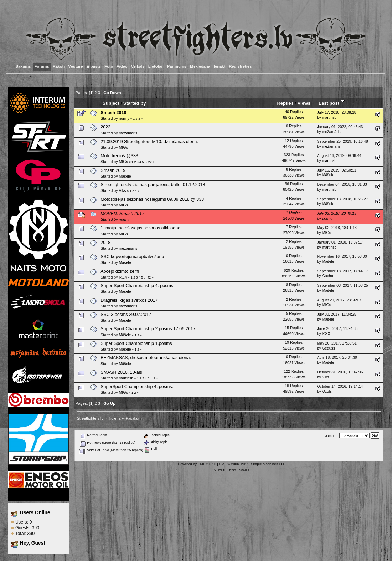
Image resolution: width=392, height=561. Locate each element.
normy (124, 118)
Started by (135, 103)
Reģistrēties (240, 66)
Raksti (59, 66)
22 (150, 162)
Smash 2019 (113, 170)
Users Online (35, 513)
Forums (42, 66)
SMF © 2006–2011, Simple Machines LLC (252, 464)
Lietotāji (156, 66)
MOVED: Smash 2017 (122, 214)
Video (122, 66)
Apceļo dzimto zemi (120, 271)
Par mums (177, 66)
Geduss (329, 348)
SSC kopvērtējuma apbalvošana (132, 257)
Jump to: (332, 436)
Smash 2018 (113, 113)
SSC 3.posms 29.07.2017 (126, 315)
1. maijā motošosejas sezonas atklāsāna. (141, 228)
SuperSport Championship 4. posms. (137, 387)
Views (304, 103)
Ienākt (220, 66)
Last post (332, 103)
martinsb (329, 117)
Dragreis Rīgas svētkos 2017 (129, 300)
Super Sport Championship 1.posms (136, 343)
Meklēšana (200, 66)
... (146, 162)
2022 (105, 127)
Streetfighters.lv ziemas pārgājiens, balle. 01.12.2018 (153, 185)
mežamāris (128, 133)
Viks (122, 190)
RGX (123, 277)
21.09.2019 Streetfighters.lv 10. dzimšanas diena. (149, 142)
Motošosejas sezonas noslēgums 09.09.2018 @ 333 (152, 199)
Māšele (125, 176)
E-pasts (94, 66)
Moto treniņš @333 (119, 156)
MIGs (123, 147)
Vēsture (75, 66)
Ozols (327, 391)
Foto (109, 66)
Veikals (138, 66)
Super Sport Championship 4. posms (137, 286)
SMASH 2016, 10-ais (121, 372)
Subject (111, 103)
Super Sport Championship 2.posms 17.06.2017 (148, 329)
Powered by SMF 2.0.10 (197, 464)
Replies (285, 103)
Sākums (23, 66)
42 (149, 277)
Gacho (328, 276)
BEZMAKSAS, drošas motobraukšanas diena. (146, 358)
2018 (105, 243)
